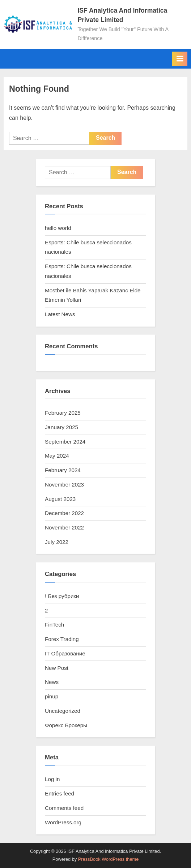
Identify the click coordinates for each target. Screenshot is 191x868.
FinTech (54, 625)
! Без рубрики (62, 596)
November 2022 (64, 527)
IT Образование (65, 653)
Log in (52, 779)
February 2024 (63, 470)
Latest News (60, 314)
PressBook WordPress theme (109, 859)
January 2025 (61, 427)
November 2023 (64, 485)
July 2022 (57, 542)
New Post (57, 668)
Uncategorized (63, 711)
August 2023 (60, 499)
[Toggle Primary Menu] (180, 59)
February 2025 (63, 413)
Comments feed (64, 808)
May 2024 (57, 456)
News (52, 682)
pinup (52, 696)
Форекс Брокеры (66, 725)
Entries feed (60, 793)
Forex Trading (62, 639)
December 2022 (64, 513)
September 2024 (65, 442)
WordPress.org (63, 822)
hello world (58, 228)
